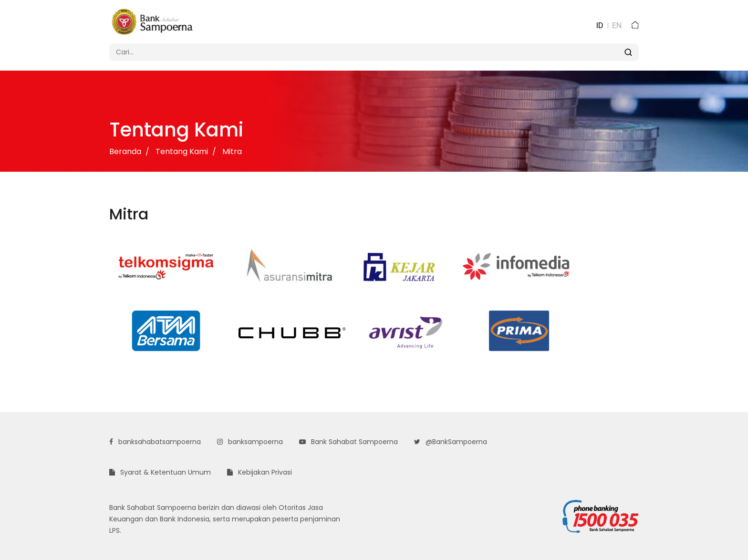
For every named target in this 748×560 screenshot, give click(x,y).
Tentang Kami (182, 151)
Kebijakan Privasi (260, 472)
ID (600, 25)
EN (617, 25)
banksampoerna (250, 442)
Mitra (232, 151)
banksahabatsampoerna (155, 442)
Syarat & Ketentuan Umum (160, 472)
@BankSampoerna (451, 442)
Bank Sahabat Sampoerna (348, 442)
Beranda (125, 151)
